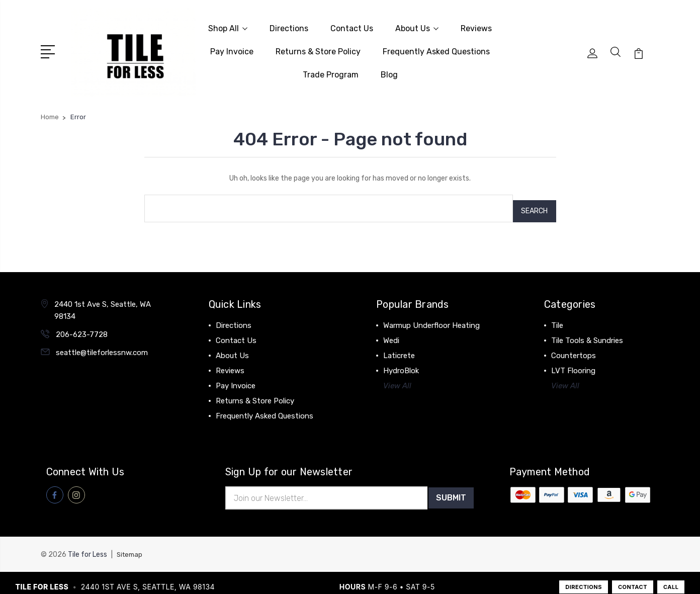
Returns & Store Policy (318, 49)
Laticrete (399, 345)
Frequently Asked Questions (436, 49)
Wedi (391, 329)
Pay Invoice (232, 49)
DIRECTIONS (584, 578)
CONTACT (633, 578)
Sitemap (131, 545)
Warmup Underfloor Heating (431, 314)
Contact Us (352, 26)
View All (397, 375)
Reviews (476, 26)
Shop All (228, 26)
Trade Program (331, 72)
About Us (417, 26)
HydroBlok (401, 360)
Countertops (574, 345)
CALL (671, 578)
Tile (557, 314)
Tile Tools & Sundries (587, 329)
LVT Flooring (573, 360)
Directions (289, 26)
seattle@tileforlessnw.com (102, 342)
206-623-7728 (82, 323)
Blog (389, 72)
